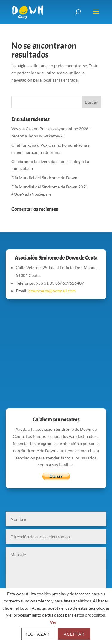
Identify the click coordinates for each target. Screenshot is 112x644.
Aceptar (74, 634)
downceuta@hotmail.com (52, 291)
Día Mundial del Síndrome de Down (44, 178)
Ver (53, 622)
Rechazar (37, 634)
